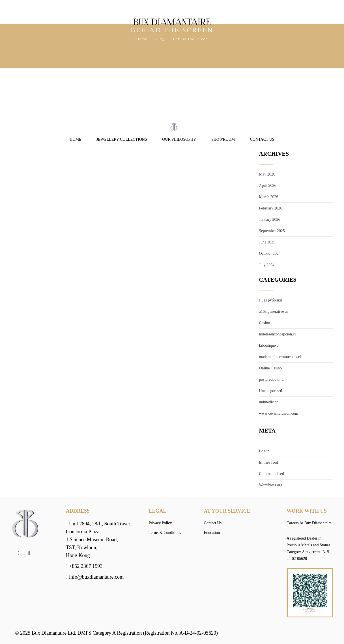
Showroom (223, 139)
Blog (160, 39)
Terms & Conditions (165, 533)
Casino (265, 323)
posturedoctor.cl (272, 379)
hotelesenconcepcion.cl (278, 334)
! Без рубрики (271, 300)
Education (212, 533)
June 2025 (267, 242)
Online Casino (271, 368)
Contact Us (262, 139)
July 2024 (267, 265)
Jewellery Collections (122, 139)
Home (142, 39)
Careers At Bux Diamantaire (309, 523)
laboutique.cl (269, 345)
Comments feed (272, 474)
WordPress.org (271, 485)
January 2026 (270, 220)
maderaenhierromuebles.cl (280, 357)
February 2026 (271, 208)
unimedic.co (269, 402)
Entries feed (269, 462)
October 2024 (270, 253)
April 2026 (268, 186)
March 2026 (269, 197)
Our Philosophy (179, 139)
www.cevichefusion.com (279, 413)
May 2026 (267, 174)
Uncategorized (271, 391)
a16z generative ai (274, 312)
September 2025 (272, 231)
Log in (264, 451)
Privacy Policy (160, 523)
